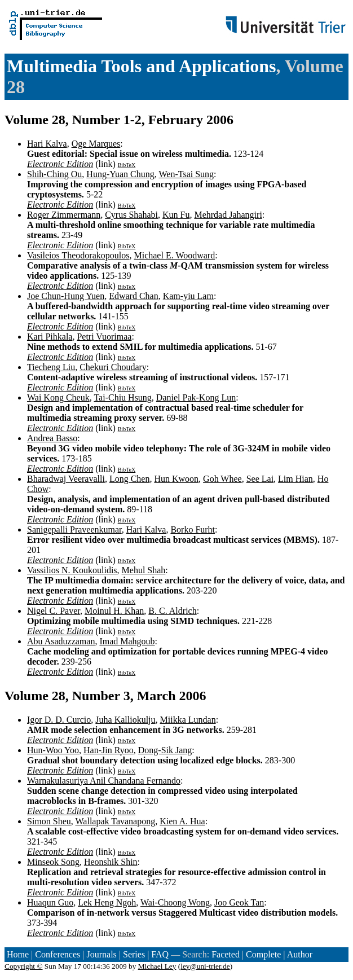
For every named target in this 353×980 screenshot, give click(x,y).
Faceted (226, 954)
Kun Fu (176, 215)
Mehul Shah (144, 570)
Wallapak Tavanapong (116, 821)
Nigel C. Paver (54, 611)
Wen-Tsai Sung (187, 174)
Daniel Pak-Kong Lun (196, 397)
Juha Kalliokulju (125, 720)
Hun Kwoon (176, 479)
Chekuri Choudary (113, 367)
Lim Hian (295, 479)
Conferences (58, 954)
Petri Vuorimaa (104, 337)
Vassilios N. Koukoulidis (72, 570)
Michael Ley (157, 966)
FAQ (160, 954)
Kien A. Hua (182, 821)
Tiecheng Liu (51, 367)
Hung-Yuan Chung (120, 174)
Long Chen (130, 479)
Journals (101, 954)
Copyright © (24, 966)
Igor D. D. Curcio (59, 720)
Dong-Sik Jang (165, 750)
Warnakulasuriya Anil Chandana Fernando (104, 781)
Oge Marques (96, 144)
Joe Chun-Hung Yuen (66, 296)
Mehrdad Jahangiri (228, 215)
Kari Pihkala (50, 337)
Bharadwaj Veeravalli (66, 479)
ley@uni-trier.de (205, 966)
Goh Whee (222, 479)
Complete (263, 954)
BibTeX (127, 165)
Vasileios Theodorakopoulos (78, 255)
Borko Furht (193, 529)
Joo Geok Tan (239, 902)
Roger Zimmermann (64, 215)
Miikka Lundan (188, 720)
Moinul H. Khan (114, 611)
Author (300, 954)
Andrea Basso (52, 438)
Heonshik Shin (111, 862)
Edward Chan (134, 296)
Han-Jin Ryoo (109, 750)
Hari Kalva (47, 144)
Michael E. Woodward (174, 255)
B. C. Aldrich (172, 611)
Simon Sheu (49, 821)
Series (134, 954)
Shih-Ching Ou (54, 174)
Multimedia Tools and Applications (141, 66)
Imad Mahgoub (127, 641)
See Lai (260, 479)
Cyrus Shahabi (131, 215)
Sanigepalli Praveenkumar (74, 529)
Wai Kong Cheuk (58, 397)
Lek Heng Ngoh (107, 902)
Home (18, 954)
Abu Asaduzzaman (61, 641)
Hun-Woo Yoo (53, 750)
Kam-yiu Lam (188, 296)
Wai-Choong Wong (175, 902)
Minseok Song (53, 862)
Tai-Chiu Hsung (122, 397)
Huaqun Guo (50, 902)
